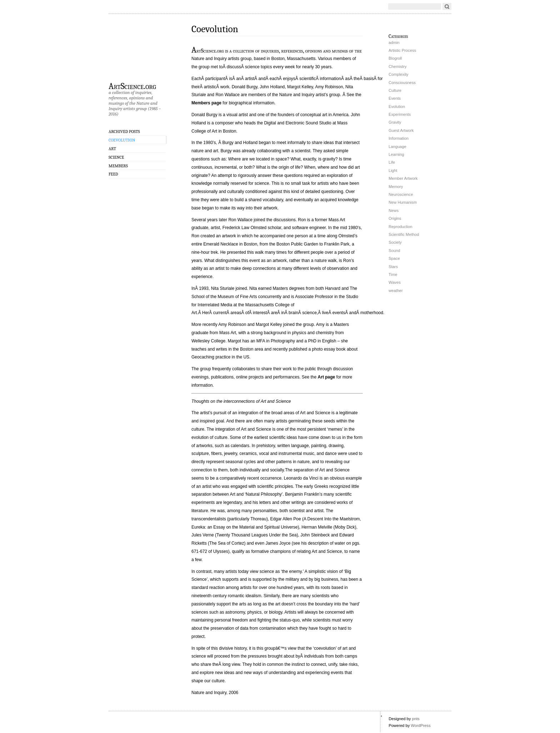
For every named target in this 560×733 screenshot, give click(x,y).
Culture (395, 90)
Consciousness (402, 83)
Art (112, 149)
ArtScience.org (132, 86)
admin (394, 43)
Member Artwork (403, 178)
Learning (396, 154)
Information (399, 138)
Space (394, 258)
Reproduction (401, 227)
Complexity (398, 74)
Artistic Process (402, 50)
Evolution (397, 107)
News (394, 211)
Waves (395, 282)
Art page (327, 377)
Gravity (395, 122)
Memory (396, 187)
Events (395, 98)
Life (392, 162)
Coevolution (122, 140)
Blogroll (395, 58)
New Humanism (403, 202)
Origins (395, 218)
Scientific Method (404, 234)
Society (395, 242)
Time (393, 274)
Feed (113, 174)
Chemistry (397, 66)
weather (396, 291)
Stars (393, 267)
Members (118, 166)
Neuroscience (401, 194)
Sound (394, 251)
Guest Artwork (401, 130)
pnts (416, 719)
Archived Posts (124, 132)
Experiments (400, 114)
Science (116, 157)
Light (393, 170)
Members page (206, 103)
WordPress (421, 725)
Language (397, 147)
